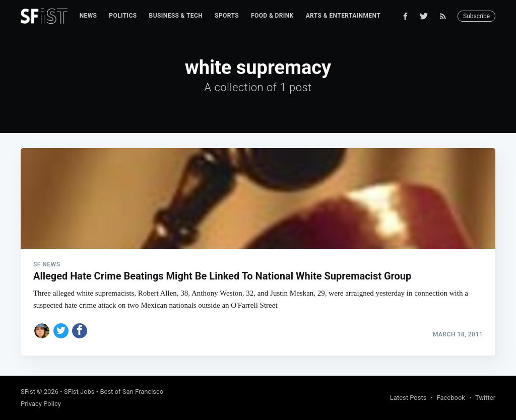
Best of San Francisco (132, 392)
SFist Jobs (79, 392)
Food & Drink (272, 16)
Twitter (485, 398)
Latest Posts (408, 398)
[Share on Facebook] (80, 331)
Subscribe (476, 16)
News (88, 16)
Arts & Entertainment (343, 16)
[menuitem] (88, 16)
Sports (227, 16)
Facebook (450, 398)
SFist (28, 392)
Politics (123, 16)
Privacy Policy (41, 404)
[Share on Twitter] (61, 331)
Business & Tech (176, 16)
